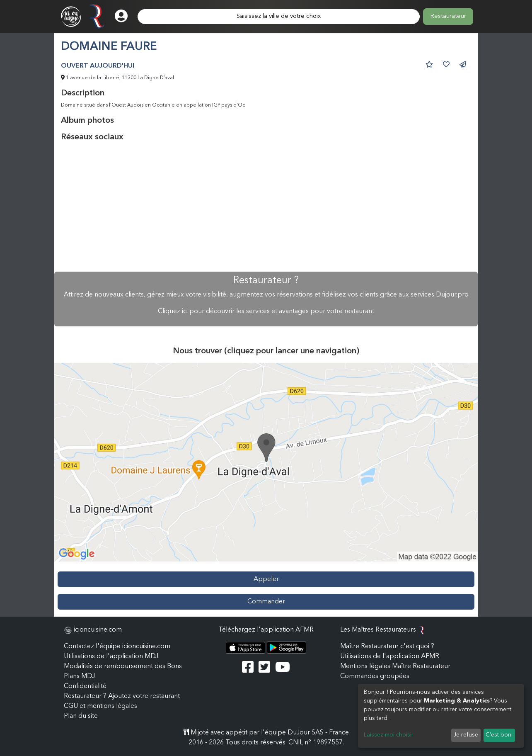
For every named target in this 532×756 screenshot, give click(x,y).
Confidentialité (85, 686)
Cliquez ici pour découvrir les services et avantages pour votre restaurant (266, 311)
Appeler (266, 579)
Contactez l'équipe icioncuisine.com (117, 647)
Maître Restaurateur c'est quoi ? (387, 647)
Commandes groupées (375, 676)
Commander (266, 602)
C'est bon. (499, 735)
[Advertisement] (266, 207)
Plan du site (81, 716)
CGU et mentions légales (100, 706)
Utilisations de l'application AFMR (390, 656)
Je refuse (466, 735)
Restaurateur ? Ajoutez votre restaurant (122, 696)
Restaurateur (448, 16)
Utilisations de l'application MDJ (111, 656)
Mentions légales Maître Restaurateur (395, 666)
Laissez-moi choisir (389, 735)
